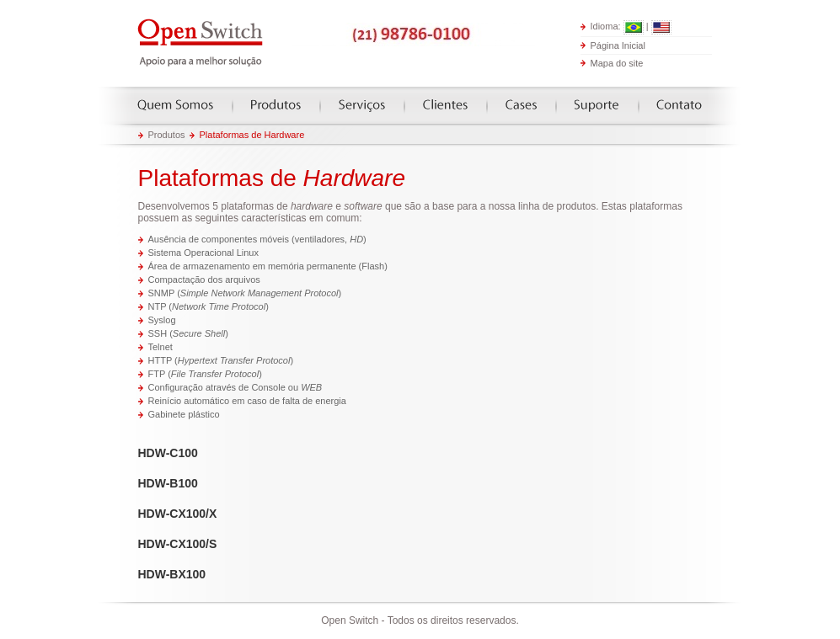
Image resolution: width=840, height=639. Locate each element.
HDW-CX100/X (178, 514)
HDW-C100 (168, 453)
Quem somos (175, 105)
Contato (679, 105)
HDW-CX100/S (178, 544)
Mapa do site (617, 63)
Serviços (362, 105)
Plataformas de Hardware (252, 135)
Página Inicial (618, 45)
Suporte (597, 105)
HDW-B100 (168, 483)
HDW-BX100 (172, 574)
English (661, 27)
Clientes (445, 105)
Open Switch (201, 43)
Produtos (276, 105)
